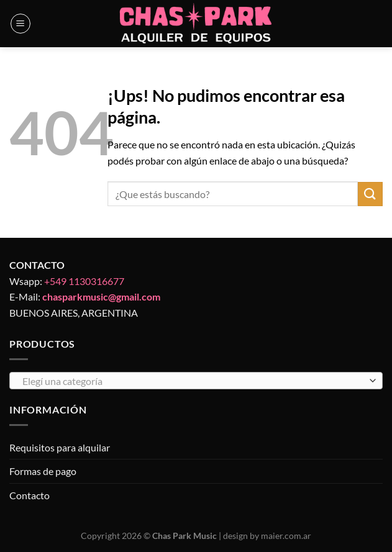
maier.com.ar (286, 536)
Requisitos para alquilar (60, 447)
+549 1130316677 (84, 281)
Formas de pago (43, 471)
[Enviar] (370, 194)
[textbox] (193, 381)
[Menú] (21, 24)
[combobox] (196, 381)
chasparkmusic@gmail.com (101, 296)
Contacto (30, 495)
